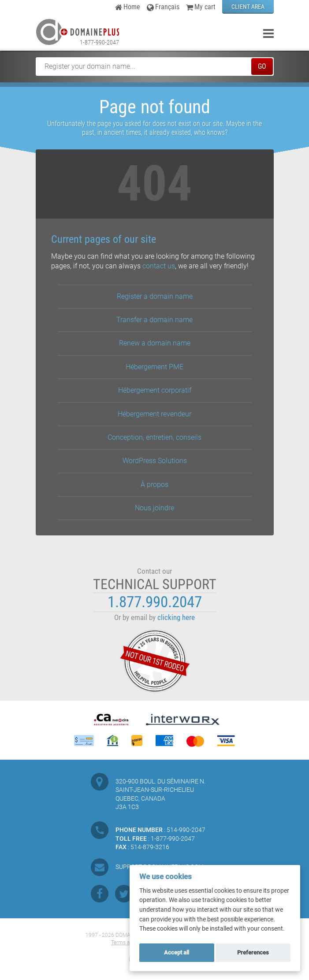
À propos (154, 484)
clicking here (176, 618)
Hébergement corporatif (155, 390)
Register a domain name (155, 296)
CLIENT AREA (248, 7)
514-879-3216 (150, 847)
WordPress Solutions (155, 461)
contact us (159, 266)
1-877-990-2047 (99, 42)
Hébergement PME (154, 367)
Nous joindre (154, 508)
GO (262, 66)
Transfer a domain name (154, 320)
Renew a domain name (155, 343)
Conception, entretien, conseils (154, 437)
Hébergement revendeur (154, 414)
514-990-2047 (186, 830)
